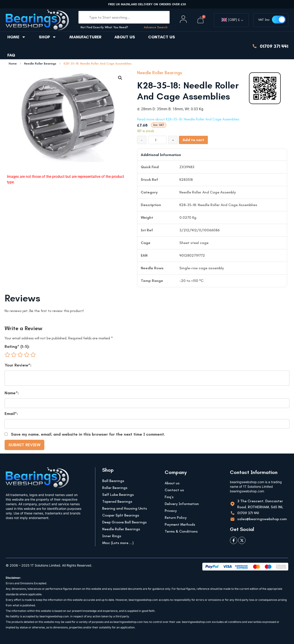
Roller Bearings (115, 488)
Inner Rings (112, 536)
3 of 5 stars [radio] (20, 355)
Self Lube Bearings (118, 495)
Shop (48, 37)
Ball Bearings (113, 481)
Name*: (12, 393)
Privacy (171, 511)
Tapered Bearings (117, 501)
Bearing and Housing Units (125, 508)
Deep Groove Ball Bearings (124, 522)
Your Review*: (18, 365)
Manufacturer (85, 37)
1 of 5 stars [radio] (7, 355)
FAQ (11, 55)
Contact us (162, 37)
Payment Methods (180, 524)
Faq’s (169, 497)
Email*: (11, 414)
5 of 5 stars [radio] (33, 355)
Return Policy (176, 518)
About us (125, 37)
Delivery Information (182, 504)
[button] (120, 78)
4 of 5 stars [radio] (27, 355)
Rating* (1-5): (17, 346)
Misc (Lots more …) (118, 543)
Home (17, 37)
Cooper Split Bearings (121, 515)
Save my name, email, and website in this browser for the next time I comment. (88, 434)
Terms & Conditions (181, 531)
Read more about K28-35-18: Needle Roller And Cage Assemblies (188, 119)
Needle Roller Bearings (40, 64)
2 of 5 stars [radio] (14, 355)
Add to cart (193, 140)
